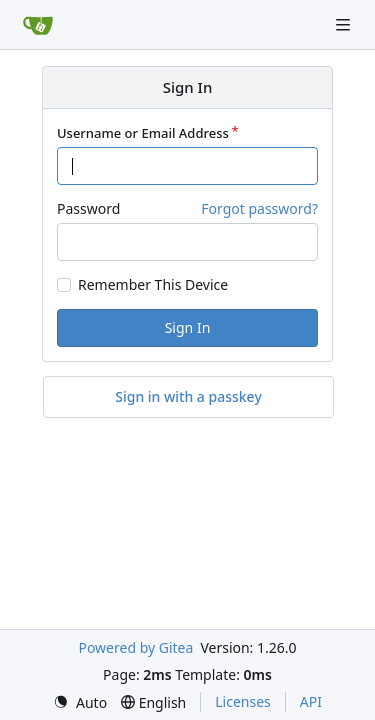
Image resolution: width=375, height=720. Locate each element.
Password (88, 208)
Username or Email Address (143, 133)
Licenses (243, 701)
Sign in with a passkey (188, 397)
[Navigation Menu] (345, 24)
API (311, 701)
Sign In (188, 327)
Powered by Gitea (135, 647)
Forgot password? (259, 208)
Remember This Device (153, 285)
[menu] (80, 702)
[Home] (38, 25)
